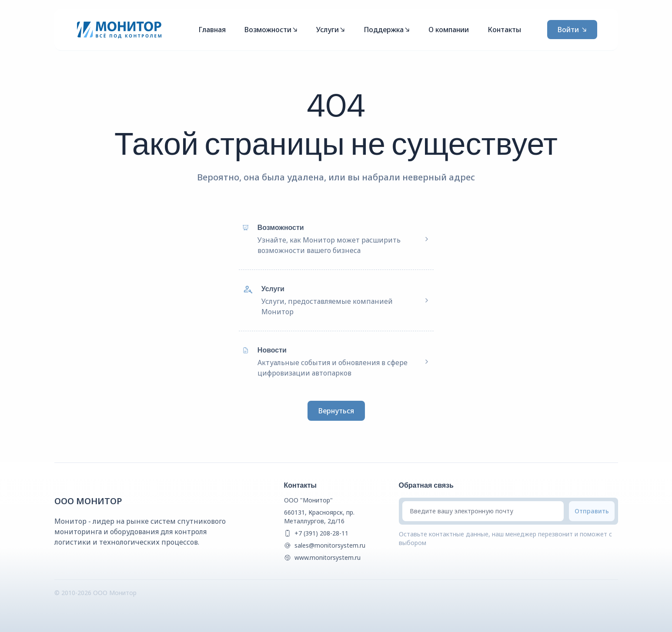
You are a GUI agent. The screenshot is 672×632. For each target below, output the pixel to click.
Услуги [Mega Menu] (331, 30)
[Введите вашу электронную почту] (483, 511)
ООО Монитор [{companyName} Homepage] (88, 501)
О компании (449, 30)
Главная (212, 30)
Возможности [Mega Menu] (271, 30)
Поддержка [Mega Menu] (387, 30)
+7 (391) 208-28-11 (321, 533)
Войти (572, 30)
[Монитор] (119, 30)
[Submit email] (592, 511)
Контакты (504, 30)
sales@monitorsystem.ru (330, 545)
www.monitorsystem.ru (328, 557)
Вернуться (336, 411)
